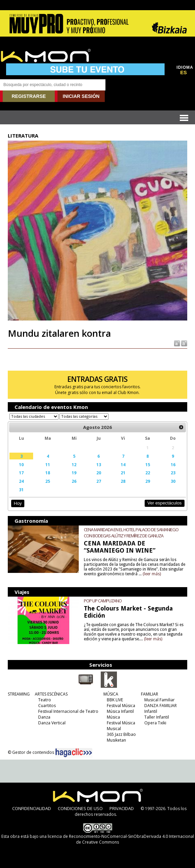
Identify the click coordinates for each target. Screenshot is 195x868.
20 (99, 473)
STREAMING (19, 694)
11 (48, 464)
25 (48, 481)
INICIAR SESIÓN (81, 96)
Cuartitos (47, 706)
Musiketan (116, 740)
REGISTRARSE (29, 96)
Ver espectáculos (165, 503)
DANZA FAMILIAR (161, 706)
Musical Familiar (160, 700)
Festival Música (121, 706)
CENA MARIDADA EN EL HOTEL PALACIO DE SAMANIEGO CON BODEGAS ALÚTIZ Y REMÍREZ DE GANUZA (131, 533)
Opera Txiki (155, 723)
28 (123, 481)
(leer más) (152, 574)
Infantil (151, 711)
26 (74, 481)
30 (173, 481)
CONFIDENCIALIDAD (32, 808)
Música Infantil (120, 711)
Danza (44, 717)
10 (21, 464)
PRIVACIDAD (122, 808)
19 (74, 473)
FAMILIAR (150, 694)
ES (184, 73)
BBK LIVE (115, 700)
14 (123, 464)
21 (123, 473)
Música (113, 717)
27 (99, 481)
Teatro (45, 700)
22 (148, 473)
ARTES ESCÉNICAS (51, 694)
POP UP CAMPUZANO (103, 601)
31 (21, 490)
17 (21, 473)
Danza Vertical (52, 723)
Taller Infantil (157, 717)
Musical (114, 729)
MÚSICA (111, 694)
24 (21, 481)
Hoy (18, 503)
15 (148, 464)
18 (48, 473)
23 (173, 473)
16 (173, 464)
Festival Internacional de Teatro (68, 711)
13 (99, 464)
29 (148, 481)
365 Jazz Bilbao (121, 734)
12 (74, 464)
